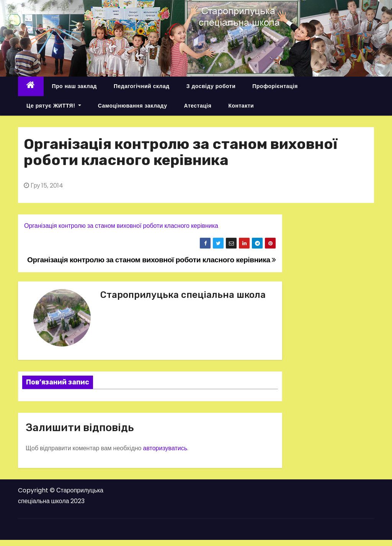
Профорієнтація (275, 86)
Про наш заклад (74, 86)
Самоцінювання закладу (133, 106)
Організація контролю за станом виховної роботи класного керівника (121, 226)
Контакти (241, 106)
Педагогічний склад (142, 86)
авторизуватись (165, 448)
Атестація (198, 106)
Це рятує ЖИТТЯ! (54, 106)
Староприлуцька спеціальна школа (183, 295)
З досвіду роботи (211, 86)
